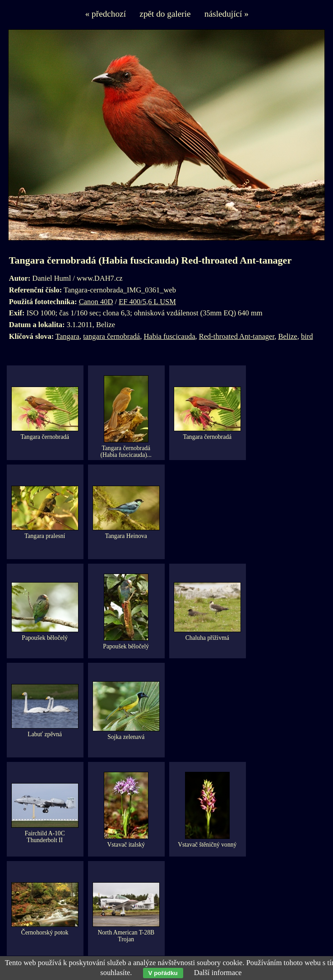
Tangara (67, 336)
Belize (287, 336)
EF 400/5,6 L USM (147, 302)
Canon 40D (96, 302)
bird (307, 336)
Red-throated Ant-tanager (237, 336)
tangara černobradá (111, 336)
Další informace (218, 973)
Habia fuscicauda (169, 336)
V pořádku (163, 973)
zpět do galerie (165, 14)
